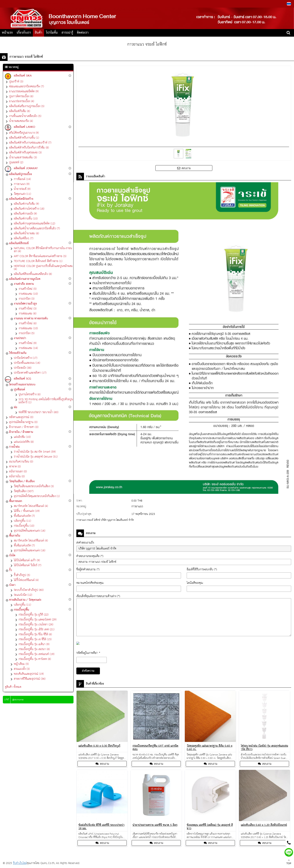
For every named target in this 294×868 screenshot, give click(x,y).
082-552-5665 (50, 4)
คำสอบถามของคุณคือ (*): (90, 556)
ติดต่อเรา (83, 33)
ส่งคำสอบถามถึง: (85, 543)
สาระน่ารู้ (67, 33)
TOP (289, 862)
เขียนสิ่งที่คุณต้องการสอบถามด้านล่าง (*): (98, 596)
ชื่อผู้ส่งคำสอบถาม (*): (88, 569)
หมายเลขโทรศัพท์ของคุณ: (90, 583)
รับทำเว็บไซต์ (20, 863)
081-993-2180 (66, 4)
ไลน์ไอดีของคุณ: (195, 583)
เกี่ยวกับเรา (24, 33)
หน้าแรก (7, 33)
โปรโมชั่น (52, 33)
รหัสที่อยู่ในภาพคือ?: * (88, 653)
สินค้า (38, 33)
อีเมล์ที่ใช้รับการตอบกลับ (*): (202, 569)
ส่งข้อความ (88, 671)
